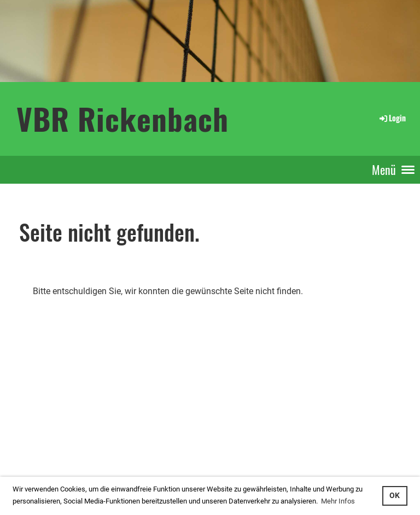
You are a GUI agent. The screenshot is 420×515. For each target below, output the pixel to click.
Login (392, 118)
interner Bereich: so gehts (43, 437)
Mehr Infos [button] (338, 501)
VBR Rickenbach (122, 118)
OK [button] (395, 496)
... (46, 449)
